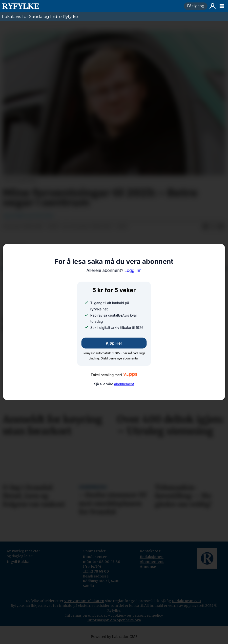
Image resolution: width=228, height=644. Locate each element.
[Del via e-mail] (221, 227)
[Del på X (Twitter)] (213, 227)
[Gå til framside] (91, 6)
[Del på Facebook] (205, 227)
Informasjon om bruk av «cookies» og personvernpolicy (114, 615)
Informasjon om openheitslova (114, 620)
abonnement (124, 384)
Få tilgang (196, 6)
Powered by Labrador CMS (114, 637)
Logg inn (213, 6)
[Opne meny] (222, 6)
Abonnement (152, 562)
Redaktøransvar (187, 601)
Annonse (148, 567)
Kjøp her (114, 343)
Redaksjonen (152, 557)
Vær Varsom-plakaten (84, 601)
